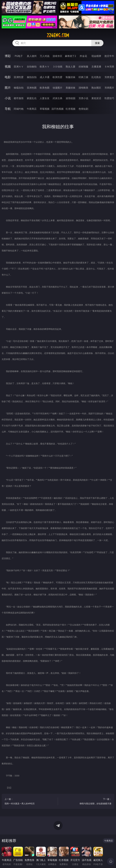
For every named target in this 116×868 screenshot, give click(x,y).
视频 (8, 66)
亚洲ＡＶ (19, 67)
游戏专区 (57, 56)
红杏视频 (71, 109)
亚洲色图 (32, 88)
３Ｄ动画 (57, 67)
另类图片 (109, 88)
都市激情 (19, 98)
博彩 (8, 56)
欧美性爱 (57, 77)
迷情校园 (71, 98)
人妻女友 (45, 98)
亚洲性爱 (19, 77)
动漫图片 (57, 88)
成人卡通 (45, 77)
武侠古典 (57, 98)
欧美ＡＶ (45, 67)
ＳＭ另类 (109, 67)
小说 (8, 98)
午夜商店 (32, 109)
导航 (8, 109)
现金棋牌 (96, 56)
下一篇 (86, 802)
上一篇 (30, 802)
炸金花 (83, 56)
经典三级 (83, 77)
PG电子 (19, 56)
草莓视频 (45, 109)
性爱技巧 (109, 98)
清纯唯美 (83, 88)
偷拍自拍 (32, 77)
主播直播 (96, 67)
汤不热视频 (57, 109)
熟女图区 (96, 88)
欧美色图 (45, 88)
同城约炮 (19, 109)
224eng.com (58, 35)
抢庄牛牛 (109, 56)
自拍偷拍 (32, 67)
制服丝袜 (71, 77)
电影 (8, 77)
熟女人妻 (71, 67)
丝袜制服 (83, 67)
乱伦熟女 (96, 77)
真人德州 (32, 56)
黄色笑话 (96, 98)
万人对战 (45, 56)
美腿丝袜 (71, 88)
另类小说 (83, 98)
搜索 (97, 43)
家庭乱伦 (32, 98)
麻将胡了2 (70, 56)
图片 (8, 88)
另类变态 (109, 77)
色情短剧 (83, 109)
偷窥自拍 (19, 88)
